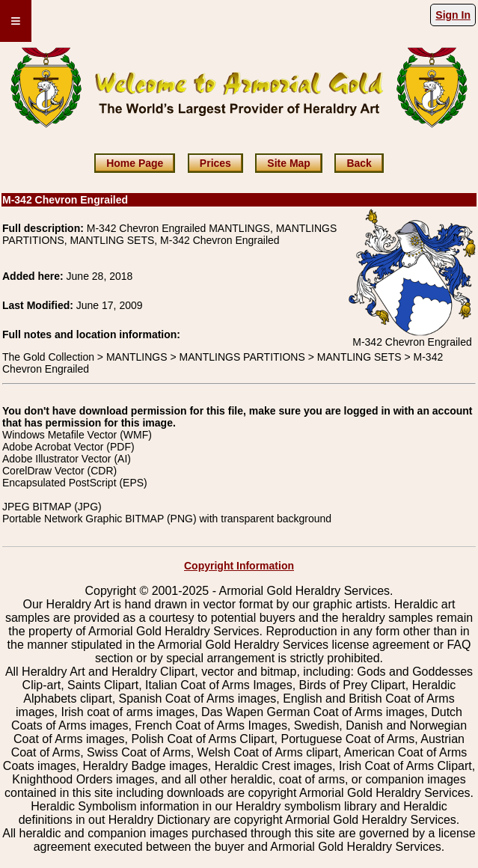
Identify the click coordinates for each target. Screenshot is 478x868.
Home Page (135, 163)
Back (359, 163)
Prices (215, 163)
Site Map (289, 163)
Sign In (453, 15)
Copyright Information (239, 566)
